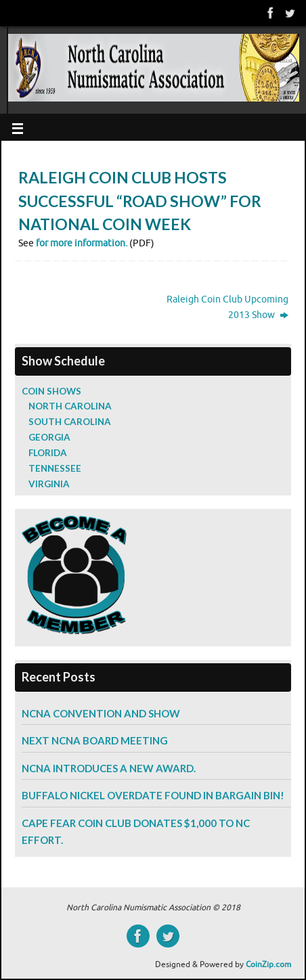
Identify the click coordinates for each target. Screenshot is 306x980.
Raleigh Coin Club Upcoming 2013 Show (227, 307)
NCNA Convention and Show (101, 713)
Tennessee (55, 468)
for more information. (82, 243)
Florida (48, 453)
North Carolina (70, 406)
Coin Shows (51, 391)
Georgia (49, 437)
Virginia (49, 484)
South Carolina (70, 422)
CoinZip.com (268, 964)
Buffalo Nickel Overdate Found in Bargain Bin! (153, 795)
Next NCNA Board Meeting (95, 740)
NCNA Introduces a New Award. (109, 768)
